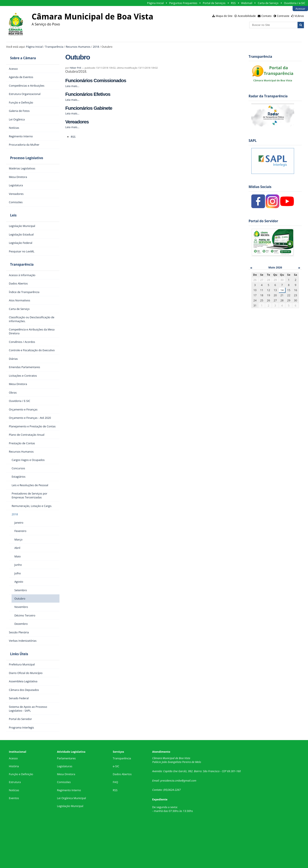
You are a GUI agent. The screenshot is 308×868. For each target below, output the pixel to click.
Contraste (283, 16)
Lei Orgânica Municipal (71, 782)
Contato (267, 16)
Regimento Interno (69, 774)
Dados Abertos (122, 758)
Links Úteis (15, 639)
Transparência (54, 47)
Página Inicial (155, 3)
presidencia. (168, 764)
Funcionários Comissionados (96, 81)
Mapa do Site (224, 16)
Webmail (247, 3)
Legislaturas (64, 750)
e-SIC (116, 750)
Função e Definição (21, 758)
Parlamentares (66, 742)
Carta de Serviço (268, 3)
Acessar (300, 9)
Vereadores (77, 122)
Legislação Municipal (70, 789)
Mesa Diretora (66, 758)
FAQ (115, 766)
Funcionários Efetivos (88, 94)
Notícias (14, 774)
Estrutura (15, 766)
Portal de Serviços (214, 3)
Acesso (13, 742)
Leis (9, 207)
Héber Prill (75, 68)
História (14, 750)
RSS (233, 3)
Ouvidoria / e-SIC (295, 3)
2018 (96, 47)
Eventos (14, 782)
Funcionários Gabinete (89, 108)
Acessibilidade (247, 16)
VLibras (299, 16)
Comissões (64, 766)
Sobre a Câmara (19, 57)
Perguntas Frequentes (183, 3)
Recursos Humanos (78, 47)
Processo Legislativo (23, 153)
